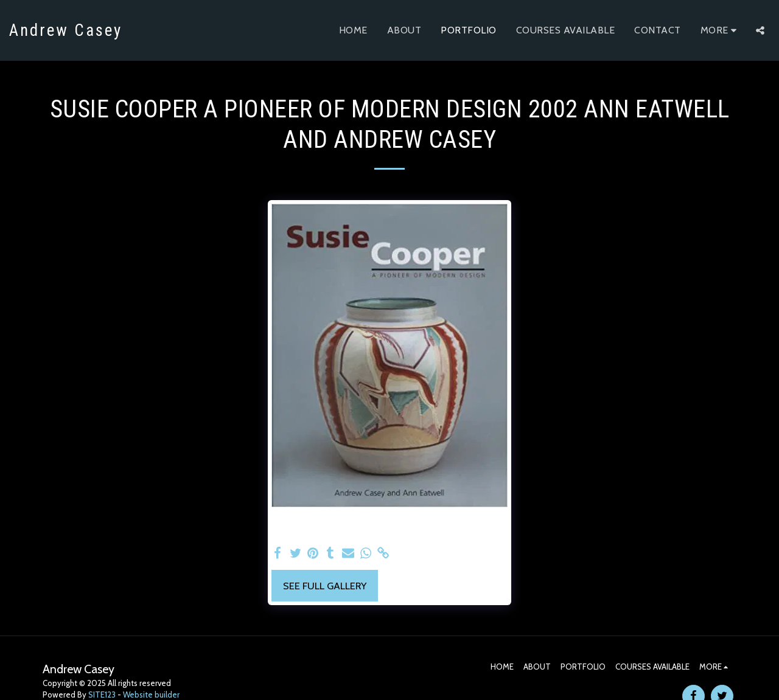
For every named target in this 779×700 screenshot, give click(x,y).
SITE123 (102, 695)
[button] (760, 30)
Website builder (151, 695)
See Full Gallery (325, 586)
